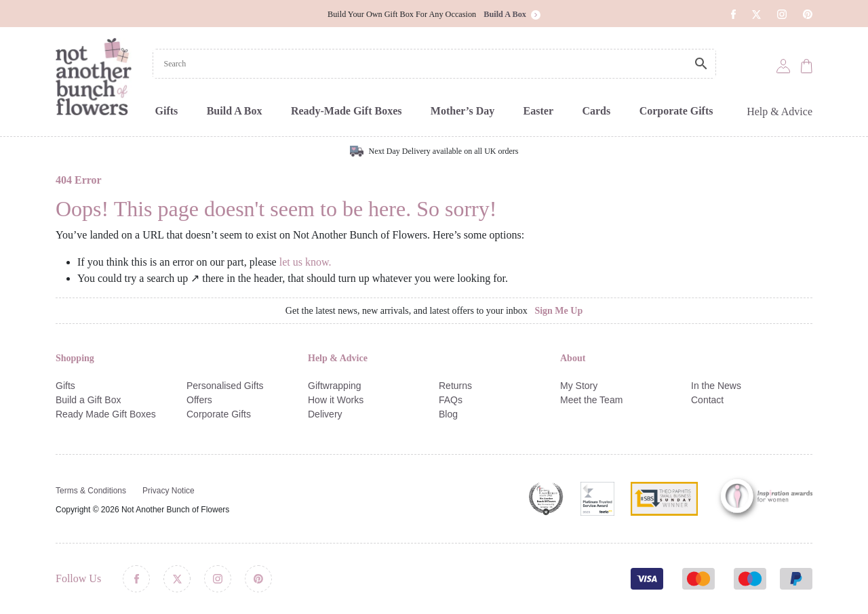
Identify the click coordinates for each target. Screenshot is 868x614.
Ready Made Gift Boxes (106, 414)
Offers (199, 400)
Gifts (167, 111)
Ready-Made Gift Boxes (347, 111)
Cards (596, 111)
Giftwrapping (335, 386)
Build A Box (235, 111)
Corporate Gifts (676, 111)
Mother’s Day (462, 111)
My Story (579, 386)
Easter (538, 111)
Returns (455, 386)
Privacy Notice (169, 491)
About (573, 358)
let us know (304, 262)
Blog (448, 414)
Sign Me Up (558, 311)
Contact (707, 400)
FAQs (451, 400)
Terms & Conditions (91, 491)
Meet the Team (591, 400)
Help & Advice (780, 111)
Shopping (75, 358)
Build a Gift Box (88, 400)
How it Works (336, 400)
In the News (716, 386)
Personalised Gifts (225, 386)
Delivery (325, 414)
